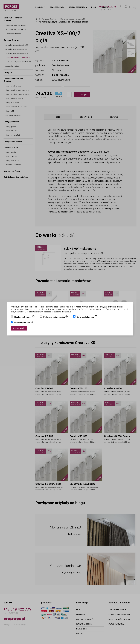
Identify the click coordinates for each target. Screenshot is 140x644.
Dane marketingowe (87, 317)
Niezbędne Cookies (24, 317)
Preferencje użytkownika (56, 317)
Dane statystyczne (24, 323)
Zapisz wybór (19, 328)
